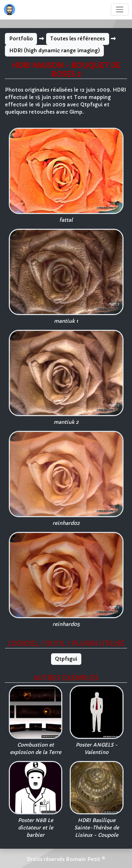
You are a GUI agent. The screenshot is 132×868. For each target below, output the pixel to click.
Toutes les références (77, 39)
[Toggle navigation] (120, 10)
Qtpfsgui (66, 659)
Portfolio (21, 39)
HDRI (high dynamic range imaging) (55, 51)
